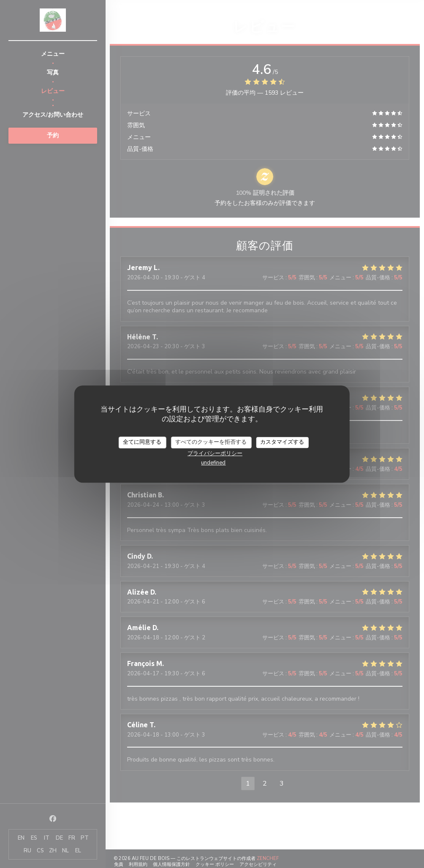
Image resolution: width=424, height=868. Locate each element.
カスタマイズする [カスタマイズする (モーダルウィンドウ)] (282, 442)
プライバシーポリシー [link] (215, 453)
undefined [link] (213, 463)
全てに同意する (142, 442)
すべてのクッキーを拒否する (211, 442)
